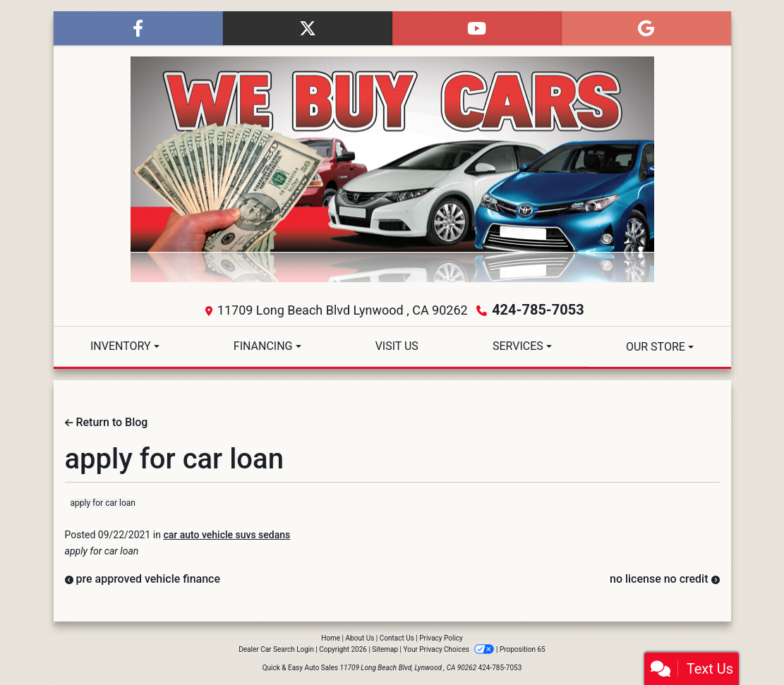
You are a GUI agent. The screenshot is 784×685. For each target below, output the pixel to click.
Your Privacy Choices (450, 649)
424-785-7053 (538, 310)
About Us (360, 638)
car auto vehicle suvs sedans (227, 535)
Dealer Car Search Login (276, 649)
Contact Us (397, 638)
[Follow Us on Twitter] (308, 28)
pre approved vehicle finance (143, 579)
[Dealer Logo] (392, 169)
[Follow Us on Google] (646, 28)
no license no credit (665, 579)
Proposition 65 (523, 649)
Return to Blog (107, 422)
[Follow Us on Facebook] (138, 28)
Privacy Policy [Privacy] (441, 638)
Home (331, 638)
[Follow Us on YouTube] (477, 28)
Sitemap (385, 649)
